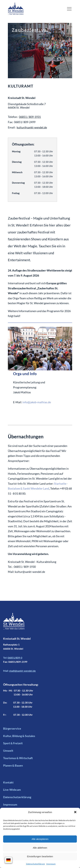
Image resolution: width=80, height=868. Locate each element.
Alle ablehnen (40, 848)
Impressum (51, 864)
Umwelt (8, 751)
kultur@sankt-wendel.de (32, 127)
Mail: (19, 671)
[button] (75, 812)
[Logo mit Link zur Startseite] (16, 9)
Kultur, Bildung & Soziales (19, 736)
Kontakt (8, 782)
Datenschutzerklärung (35, 864)
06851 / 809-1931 (30, 117)
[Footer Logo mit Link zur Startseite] (14, 624)
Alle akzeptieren (40, 839)
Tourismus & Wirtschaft (18, 758)
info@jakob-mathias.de (37, 402)
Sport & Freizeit (13, 743)
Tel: (13, 658)
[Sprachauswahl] (9, 860)
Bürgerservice (12, 728)
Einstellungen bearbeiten (40, 856)
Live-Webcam (12, 790)
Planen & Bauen (13, 765)
